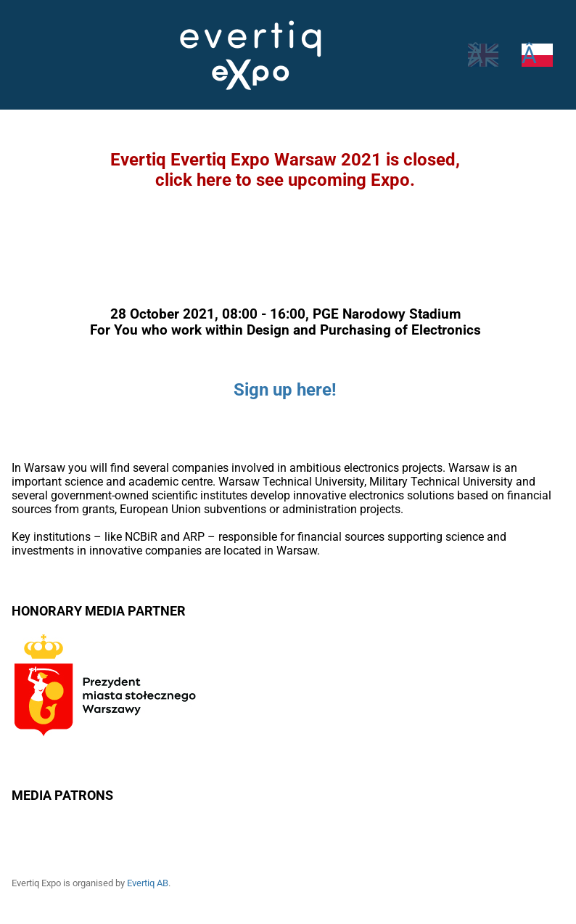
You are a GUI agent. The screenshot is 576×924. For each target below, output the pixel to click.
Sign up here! (285, 390)
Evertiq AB (151, 883)
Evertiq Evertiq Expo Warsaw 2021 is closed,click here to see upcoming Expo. (285, 170)
